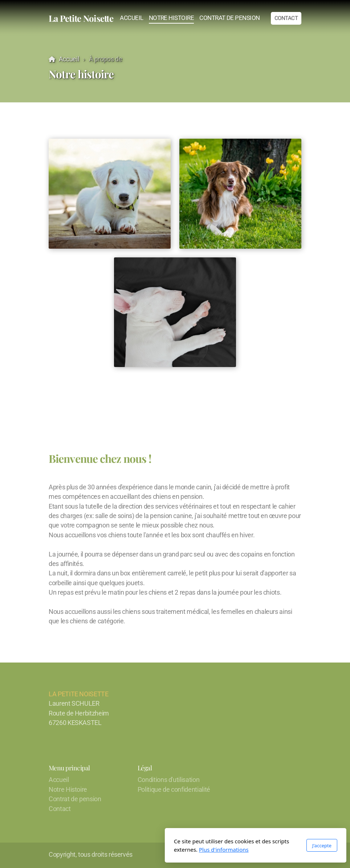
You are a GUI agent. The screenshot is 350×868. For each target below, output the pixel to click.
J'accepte (241, 845)
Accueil (69, 59)
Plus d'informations (143, 849)
